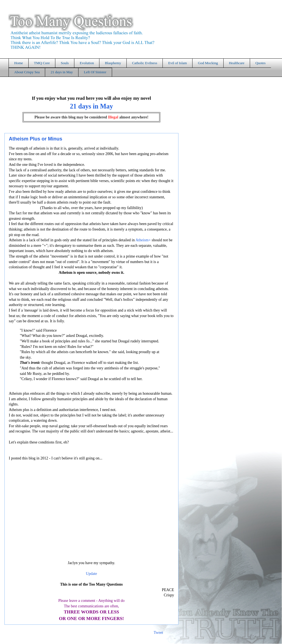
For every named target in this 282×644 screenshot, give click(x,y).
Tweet (158, 633)
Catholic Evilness (144, 63)
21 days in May (62, 72)
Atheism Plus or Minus (36, 139)
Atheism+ (143, 240)
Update (91, 574)
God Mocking (208, 63)
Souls (65, 63)
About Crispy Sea (27, 72)
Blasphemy (113, 63)
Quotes (261, 63)
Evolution (87, 63)
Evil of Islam (178, 63)
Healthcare (237, 63)
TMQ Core (42, 63)
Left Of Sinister (95, 72)
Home (19, 63)
